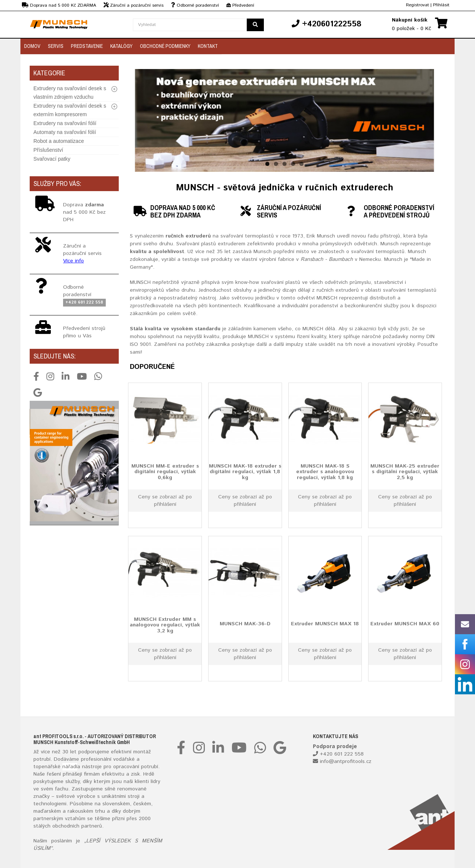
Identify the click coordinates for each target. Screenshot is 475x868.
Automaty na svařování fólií (65, 132)
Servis (56, 46)
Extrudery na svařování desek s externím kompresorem (70, 110)
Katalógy (121, 46)
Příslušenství (48, 150)
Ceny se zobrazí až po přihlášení (165, 501)
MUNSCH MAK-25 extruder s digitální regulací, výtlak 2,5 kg (405, 471)
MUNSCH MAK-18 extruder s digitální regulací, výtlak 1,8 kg (245, 471)
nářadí (70, 767)
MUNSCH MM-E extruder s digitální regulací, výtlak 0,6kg (165, 471)
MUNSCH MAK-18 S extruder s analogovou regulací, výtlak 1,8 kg (325, 471)
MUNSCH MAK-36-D (245, 624)
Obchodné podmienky (165, 46)
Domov (32, 46)
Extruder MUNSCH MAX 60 (405, 624)
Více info (73, 261)
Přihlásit (441, 5)
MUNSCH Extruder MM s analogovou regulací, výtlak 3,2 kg (165, 625)
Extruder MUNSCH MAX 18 (325, 624)
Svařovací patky (52, 159)
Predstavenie (87, 46)
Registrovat (417, 5)
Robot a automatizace (59, 141)
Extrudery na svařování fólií (65, 123)
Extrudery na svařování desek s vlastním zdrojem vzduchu (70, 93)
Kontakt (208, 46)
